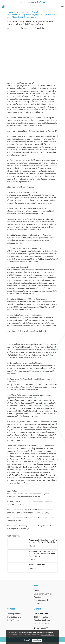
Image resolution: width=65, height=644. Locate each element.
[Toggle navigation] (62, 7)
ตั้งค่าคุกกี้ (27, 641)
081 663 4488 (31, 2)
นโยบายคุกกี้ (16, 637)
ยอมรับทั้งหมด (37, 641)
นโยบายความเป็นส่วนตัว (48, 635)
